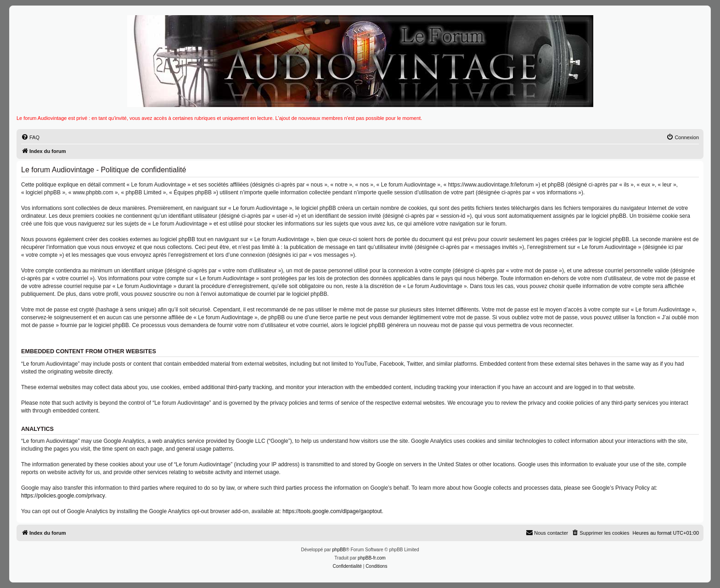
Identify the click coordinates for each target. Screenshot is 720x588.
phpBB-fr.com (372, 558)
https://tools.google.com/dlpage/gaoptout (332, 511)
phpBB (339, 550)
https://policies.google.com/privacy (63, 496)
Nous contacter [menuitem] (547, 532)
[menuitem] (30, 137)
